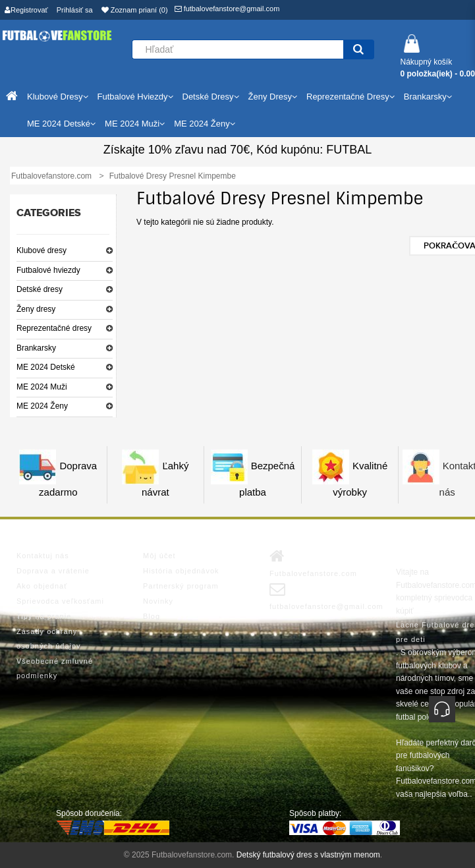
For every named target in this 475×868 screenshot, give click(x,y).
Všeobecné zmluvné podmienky (55, 668)
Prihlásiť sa (75, 10)
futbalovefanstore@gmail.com (227, 9)
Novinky (158, 601)
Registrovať (26, 10)
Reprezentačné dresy (54, 328)
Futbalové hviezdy (48, 270)
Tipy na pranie (44, 616)
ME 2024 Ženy (42, 406)
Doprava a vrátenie (53, 571)
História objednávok (181, 571)
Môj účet (159, 556)
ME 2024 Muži (42, 387)
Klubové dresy (42, 250)
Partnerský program (181, 586)
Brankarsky (36, 348)
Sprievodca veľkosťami (60, 601)
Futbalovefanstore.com (313, 563)
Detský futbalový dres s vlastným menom (308, 855)
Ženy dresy (36, 309)
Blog (152, 616)
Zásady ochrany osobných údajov (49, 639)
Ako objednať (42, 586)
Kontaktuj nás (43, 556)
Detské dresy (40, 289)
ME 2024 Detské (46, 367)
